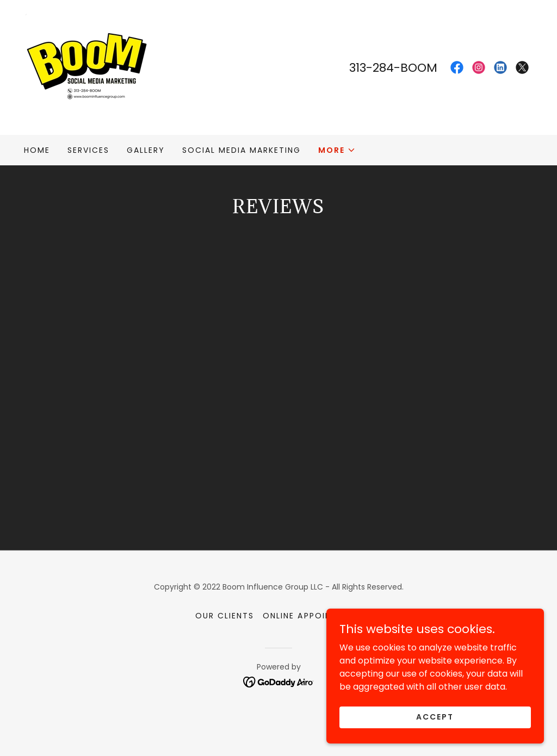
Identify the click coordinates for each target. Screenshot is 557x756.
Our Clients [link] (225, 653)
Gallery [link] (146, 150)
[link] (89, 67)
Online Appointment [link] (312, 653)
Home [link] (37, 150)
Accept (435, 717)
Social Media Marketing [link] (242, 150)
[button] (337, 150)
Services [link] (88, 150)
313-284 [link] (372, 68)
